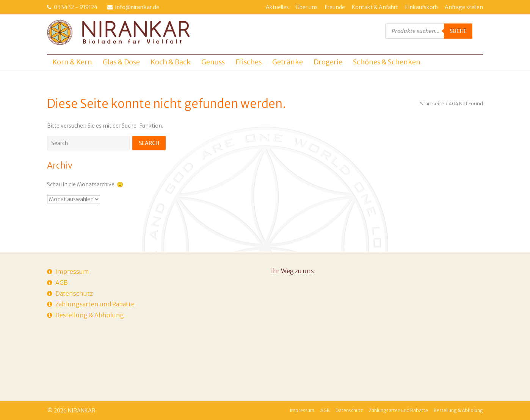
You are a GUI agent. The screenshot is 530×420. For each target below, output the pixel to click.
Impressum (72, 272)
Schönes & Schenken (387, 62)
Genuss (213, 62)
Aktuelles (277, 7)
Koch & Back (171, 62)
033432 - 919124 (76, 7)
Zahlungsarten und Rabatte (95, 304)
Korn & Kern (72, 62)
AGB (62, 283)
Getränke (288, 62)
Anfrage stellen (464, 7)
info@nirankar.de (137, 7)
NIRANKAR (82, 411)
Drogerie (328, 62)
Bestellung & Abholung (90, 315)
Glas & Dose (121, 62)
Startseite (432, 104)
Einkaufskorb (422, 7)
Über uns (307, 7)
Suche (458, 31)
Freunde (335, 7)
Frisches (249, 62)
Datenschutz (74, 294)
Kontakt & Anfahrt (375, 7)
